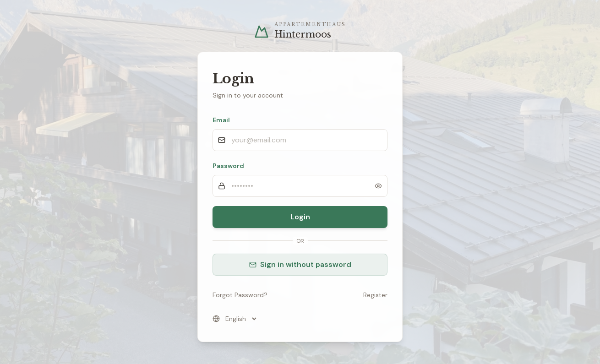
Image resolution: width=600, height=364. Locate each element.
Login (300, 217)
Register (375, 295)
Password (228, 166)
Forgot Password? (240, 295)
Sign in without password (300, 264)
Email (221, 120)
